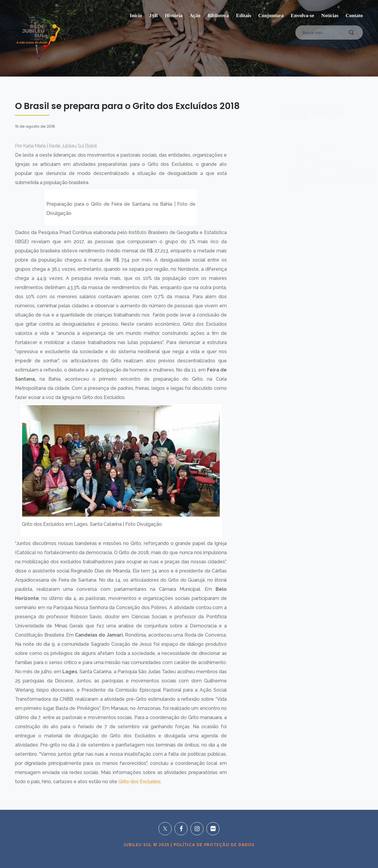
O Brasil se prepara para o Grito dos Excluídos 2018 (300, 152)
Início (136, 16)
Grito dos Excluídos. (140, 782)
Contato (354, 16)
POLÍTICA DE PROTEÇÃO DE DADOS (213, 845)
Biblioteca (218, 16)
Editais (243, 16)
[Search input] (322, 33)
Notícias (330, 16)
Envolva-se (302, 16)
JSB (153, 16)
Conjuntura (271, 16)
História (174, 16)
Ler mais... (270, 198)
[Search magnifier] (351, 34)
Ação (195, 16)
